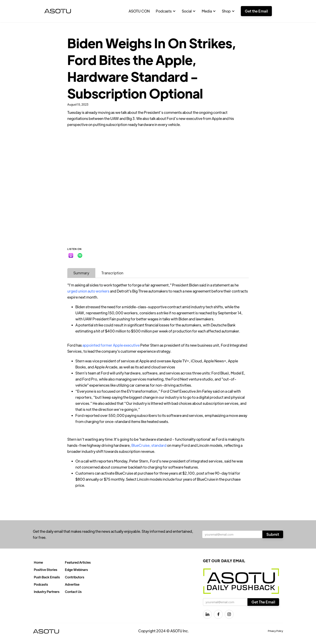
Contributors (75, 577)
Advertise (72, 584)
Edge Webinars (76, 570)
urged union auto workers (88, 291)
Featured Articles (78, 562)
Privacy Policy (275, 631)
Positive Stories (46, 570)
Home (38, 562)
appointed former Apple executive (111, 345)
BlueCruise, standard (149, 445)
